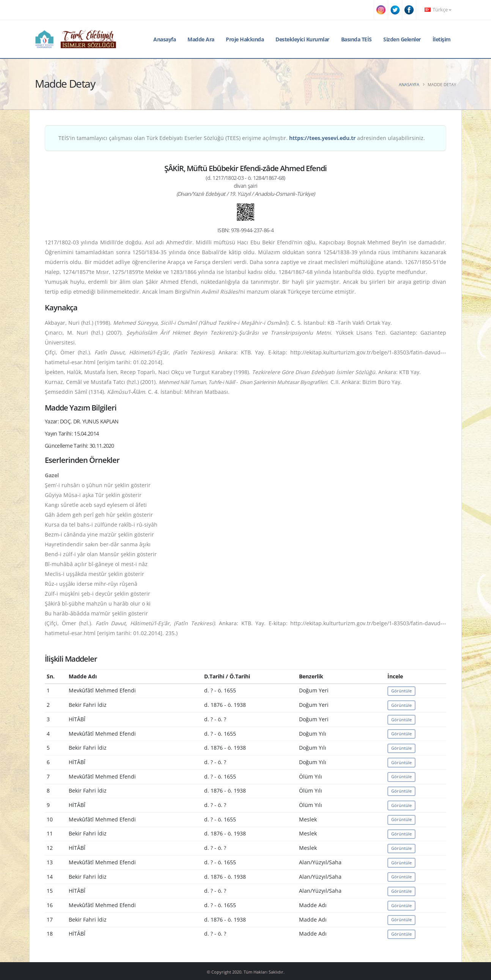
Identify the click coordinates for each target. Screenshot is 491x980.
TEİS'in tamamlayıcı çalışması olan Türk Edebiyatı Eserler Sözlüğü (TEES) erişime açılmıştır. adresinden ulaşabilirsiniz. (242, 138)
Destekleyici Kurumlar (302, 39)
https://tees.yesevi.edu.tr (322, 138)
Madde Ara (201, 39)
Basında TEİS (356, 39)
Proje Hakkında (245, 39)
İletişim (442, 39)
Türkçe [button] (438, 10)
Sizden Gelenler (402, 39)
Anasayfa (164, 39)
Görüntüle (401, 691)
